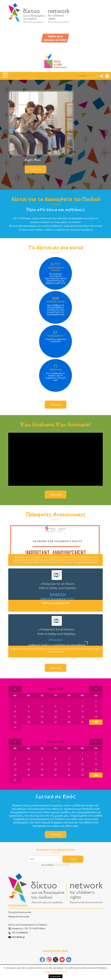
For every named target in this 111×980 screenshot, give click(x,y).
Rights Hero (33, 160)
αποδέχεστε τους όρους (61, 865)
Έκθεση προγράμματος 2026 (55, 603)
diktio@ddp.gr (17, 937)
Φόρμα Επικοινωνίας (19, 917)
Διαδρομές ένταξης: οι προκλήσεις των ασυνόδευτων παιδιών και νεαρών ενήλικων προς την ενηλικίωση (56, 650)
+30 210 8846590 (18, 933)
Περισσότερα (35, 169)
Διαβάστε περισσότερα (56, 972)
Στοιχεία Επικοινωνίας (20, 912)
